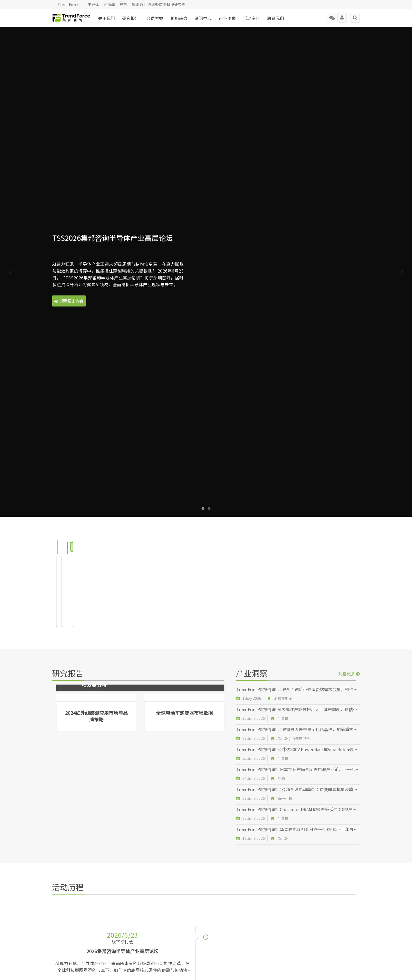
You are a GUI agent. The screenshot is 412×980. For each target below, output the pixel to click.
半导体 (94, 4)
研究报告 (131, 18)
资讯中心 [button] (203, 18)
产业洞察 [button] (227, 18)
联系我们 (276, 18)
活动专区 (251, 18)
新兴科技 (285, 759)
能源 (281, 739)
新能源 (137, 4)
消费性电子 (283, 659)
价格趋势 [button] (179, 18)
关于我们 (106, 18)
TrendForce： (70, 4)
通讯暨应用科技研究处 (166, 4)
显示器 (109, 4)
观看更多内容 (69, 301)
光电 (123, 4)
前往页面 (92, 577)
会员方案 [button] (155, 18)
